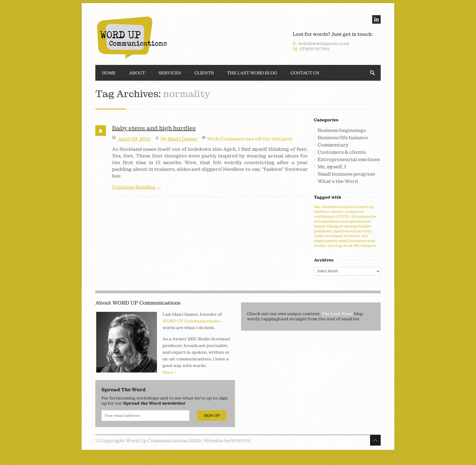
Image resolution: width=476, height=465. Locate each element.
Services (170, 73)
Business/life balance (343, 138)
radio (319, 236)
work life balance (359, 246)
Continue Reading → (137, 187)
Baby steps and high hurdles (154, 128)
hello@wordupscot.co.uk (324, 43)
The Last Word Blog (252, 73)
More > (170, 372)
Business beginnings (342, 130)
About (137, 73)
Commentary (333, 145)
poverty (364, 231)
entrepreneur (327, 221)
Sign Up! (212, 416)
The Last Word (337, 314)
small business (352, 241)
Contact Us (305, 73)
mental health (358, 226)
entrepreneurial (355, 221)
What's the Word (338, 181)
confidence (324, 216)
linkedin (376, 19)
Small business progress (346, 174)
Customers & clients (342, 152)
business (330, 207)
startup (335, 246)
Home (109, 73)
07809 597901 (315, 49)
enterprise (366, 216)
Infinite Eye (241, 441)
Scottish (352, 236)
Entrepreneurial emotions (349, 160)
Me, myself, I (332, 167)
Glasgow (335, 226)
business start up (357, 207)
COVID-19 (346, 216)
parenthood (345, 231)
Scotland (334, 236)
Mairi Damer (182, 139)
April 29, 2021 (134, 139)
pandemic (323, 231)
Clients (204, 73)
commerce (354, 212)
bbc (317, 207)
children (322, 212)
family (320, 226)
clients (337, 212)
